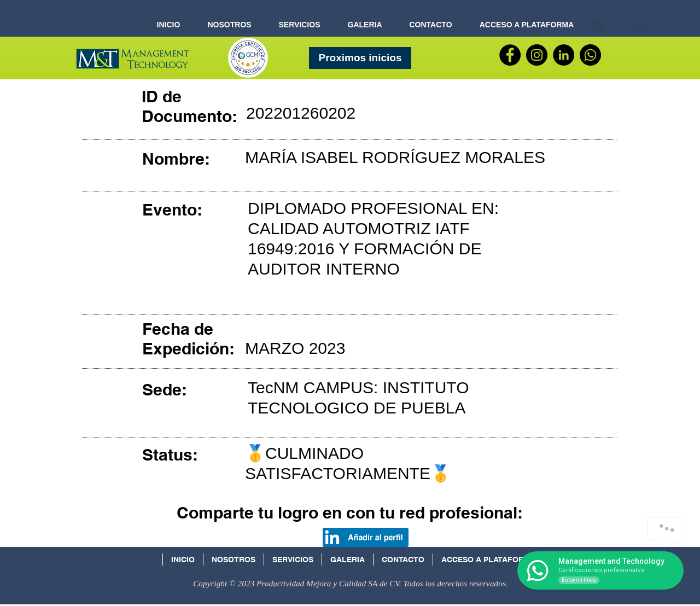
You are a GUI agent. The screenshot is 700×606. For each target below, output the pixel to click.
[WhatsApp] (590, 55)
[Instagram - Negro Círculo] (537, 55)
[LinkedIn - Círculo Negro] (564, 55)
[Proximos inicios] (360, 58)
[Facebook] (510, 55)
